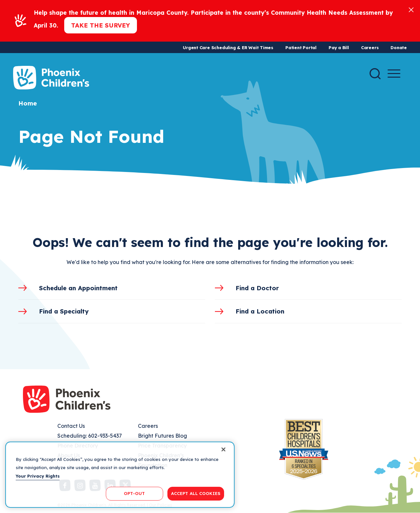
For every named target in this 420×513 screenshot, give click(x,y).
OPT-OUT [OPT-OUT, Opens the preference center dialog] (134, 493)
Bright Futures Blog (162, 436)
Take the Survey (101, 25)
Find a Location (260, 311)
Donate (399, 47)
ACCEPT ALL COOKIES (196, 493)
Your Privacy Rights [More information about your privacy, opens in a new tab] (38, 476)
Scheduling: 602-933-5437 (90, 436)
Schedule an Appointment (78, 288)
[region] (120, 475)
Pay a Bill (339, 47)
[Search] (375, 74)
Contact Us (71, 426)
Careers (370, 47)
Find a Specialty (64, 311)
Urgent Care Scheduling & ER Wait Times (228, 47)
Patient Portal (301, 47)
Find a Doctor (257, 288)
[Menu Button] (394, 74)
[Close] (411, 9)
